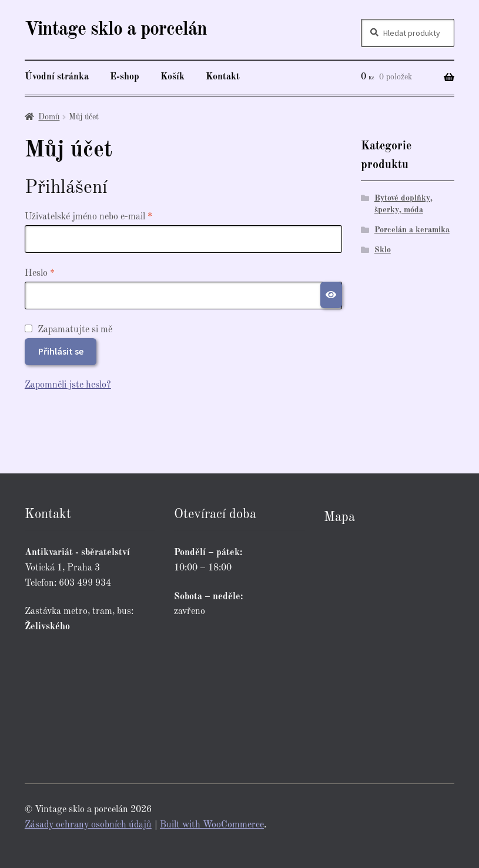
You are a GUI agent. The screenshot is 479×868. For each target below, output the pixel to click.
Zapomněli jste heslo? (68, 385)
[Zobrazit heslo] (331, 295)
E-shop (125, 77)
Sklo (383, 250)
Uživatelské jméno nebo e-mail (104, 216)
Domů (49, 117)
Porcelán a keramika (412, 230)
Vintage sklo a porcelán (116, 30)
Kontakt (223, 77)
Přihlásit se (61, 351)
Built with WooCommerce (212, 825)
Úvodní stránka (57, 77)
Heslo (55, 272)
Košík (172, 77)
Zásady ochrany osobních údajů (88, 825)
